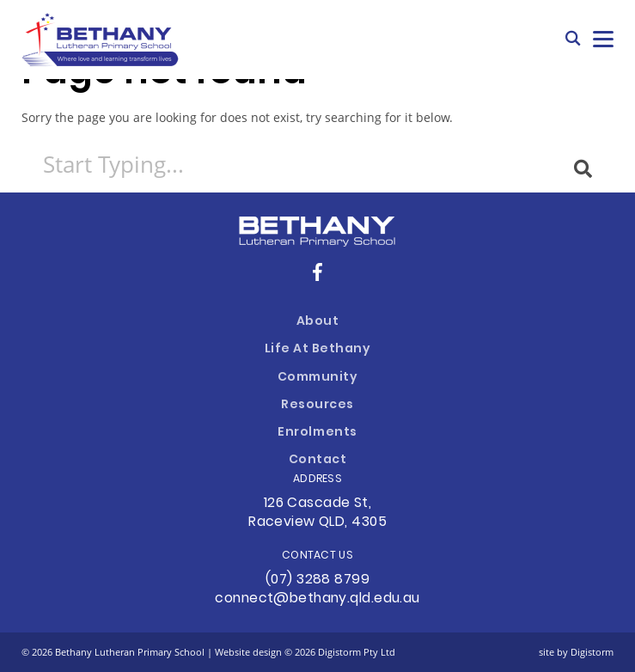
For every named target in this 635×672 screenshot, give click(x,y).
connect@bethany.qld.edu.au (317, 599)
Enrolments (317, 433)
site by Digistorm (576, 652)
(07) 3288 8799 (317, 580)
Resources (317, 405)
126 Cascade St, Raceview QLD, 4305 (317, 513)
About (318, 322)
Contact (318, 460)
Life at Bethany (318, 349)
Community (318, 378)
